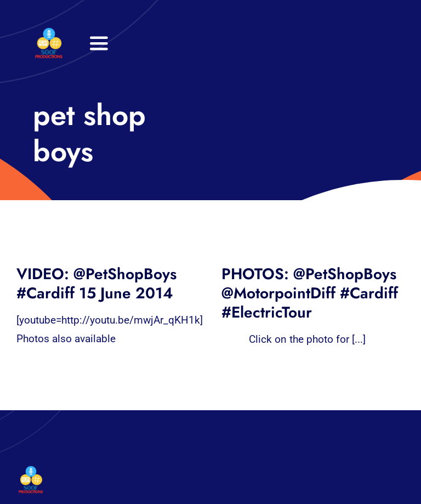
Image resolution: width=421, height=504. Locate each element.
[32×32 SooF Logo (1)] (49, 33)
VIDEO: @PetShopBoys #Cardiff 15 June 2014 (96, 284)
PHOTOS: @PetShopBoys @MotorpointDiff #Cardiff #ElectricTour (310, 293)
